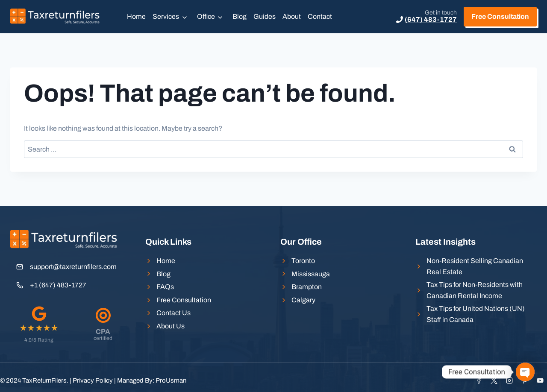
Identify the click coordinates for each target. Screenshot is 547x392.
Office (206, 16)
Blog (240, 16)
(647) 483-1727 (431, 19)
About (292, 16)
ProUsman (171, 380)
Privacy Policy (93, 380)
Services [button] (166, 16)
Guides (265, 16)
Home (136, 16)
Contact (320, 16)
